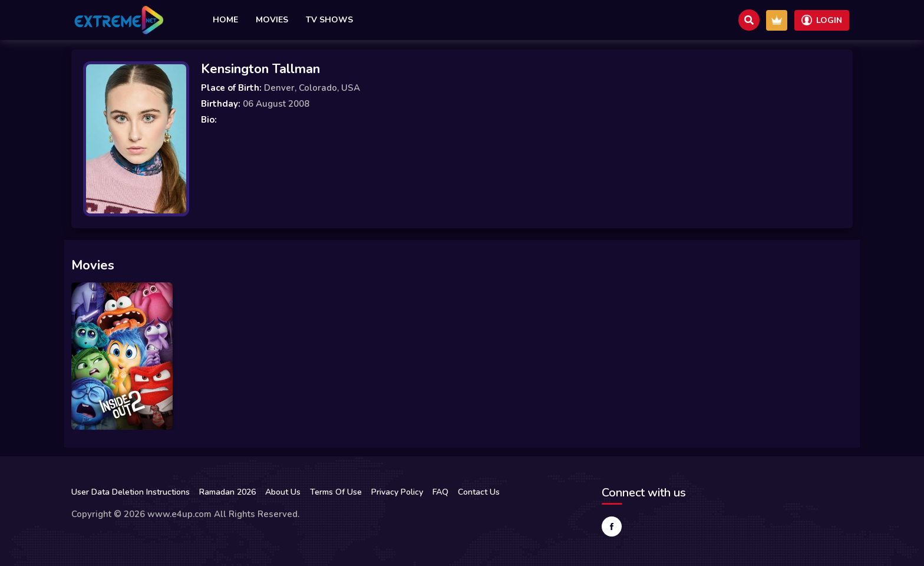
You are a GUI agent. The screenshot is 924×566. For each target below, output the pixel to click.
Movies (272, 20)
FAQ (440, 492)
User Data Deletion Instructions (131, 492)
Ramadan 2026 (227, 492)
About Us (283, 492)
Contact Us (479, 492)
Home (225, 20)
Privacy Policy (397, 492)
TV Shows (329, 20)
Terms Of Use (336, 492)
